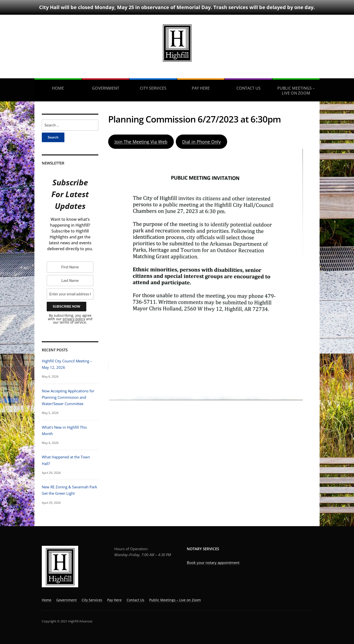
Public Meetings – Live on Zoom (296, 91)
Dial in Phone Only (201, 142)
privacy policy (74, 319)
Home (58, 88)
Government (106, 88)
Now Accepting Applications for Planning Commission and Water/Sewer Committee (68, 397)
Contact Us (249, 88)
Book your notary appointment (213, 562)
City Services (153, 88)
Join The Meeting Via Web (141, 142)
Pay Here (201, 88)
